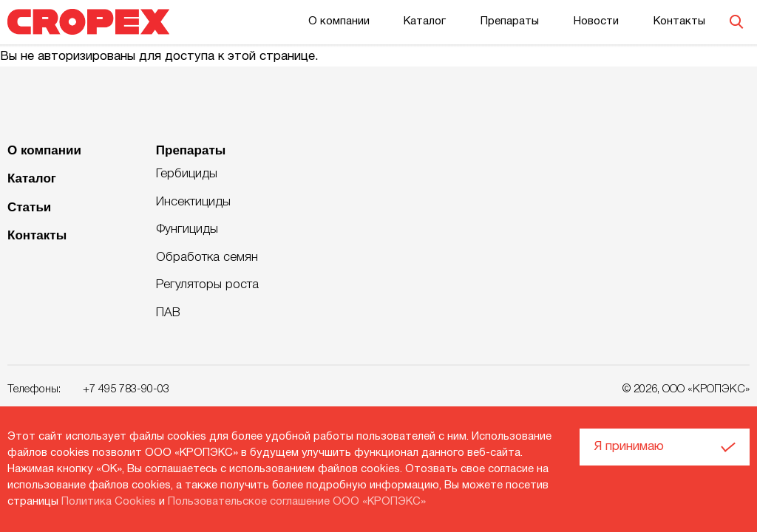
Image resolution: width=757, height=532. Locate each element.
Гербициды (187, 174)
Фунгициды (187, 229)
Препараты (510, 21)
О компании (339, 21)
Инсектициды (193, 202)
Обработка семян (207, 258)
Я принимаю (629, 447)
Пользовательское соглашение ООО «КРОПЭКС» (297, 502)
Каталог (425, 21)
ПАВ (168, 313)
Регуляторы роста (207, 285)
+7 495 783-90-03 (126, 389)
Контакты (679, 21)
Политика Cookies (109, 502)
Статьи (29, 207)
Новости (596, 21)
